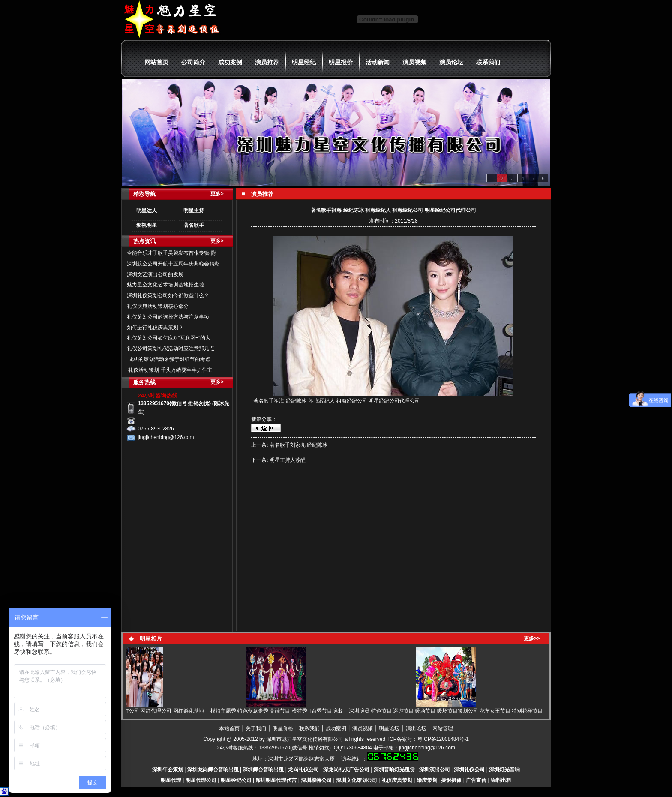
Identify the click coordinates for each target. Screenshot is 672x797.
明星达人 (147, 211)
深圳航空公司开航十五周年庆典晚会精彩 (173, 264)
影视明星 (147, 225)
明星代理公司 (201, 780)
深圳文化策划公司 (357, 780)
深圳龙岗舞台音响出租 (213, 770)
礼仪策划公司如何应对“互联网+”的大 (169, 338)
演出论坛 (416, 728)
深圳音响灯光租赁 (394, 770)
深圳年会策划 (168, 770)
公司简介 (193, 62)
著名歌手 (194, 225)
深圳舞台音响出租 (263, 770)
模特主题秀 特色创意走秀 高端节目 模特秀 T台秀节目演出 (279, 711)
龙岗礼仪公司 (303, 770)
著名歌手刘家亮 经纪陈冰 (298, 445)
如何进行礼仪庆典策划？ (155, 328)
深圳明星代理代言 (276, 780)
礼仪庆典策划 (397, 780)
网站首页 (156, 62)
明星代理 (171, 780)
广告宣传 (476, 780)
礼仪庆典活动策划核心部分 (158, 306)
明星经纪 (304, 62)
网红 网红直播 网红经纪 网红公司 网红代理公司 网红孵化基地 (136, 711)
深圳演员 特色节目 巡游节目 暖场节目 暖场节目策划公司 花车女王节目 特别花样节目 (448, 711)
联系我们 (488, 62)
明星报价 (341, 62)
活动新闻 (378, 62)
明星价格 (283, 728)
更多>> (532, 638)
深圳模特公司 (316, 780)
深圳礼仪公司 (469, 770)
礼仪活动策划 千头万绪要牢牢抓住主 (169, 370)
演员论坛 (451, 62)
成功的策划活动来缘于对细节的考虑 (169, 359)
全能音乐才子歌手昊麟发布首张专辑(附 (171, 253)
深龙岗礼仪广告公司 (346, 770)
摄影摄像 (451, 780)
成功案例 (230, 62)
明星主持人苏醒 (288, 460)
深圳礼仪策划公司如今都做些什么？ (168, 295)
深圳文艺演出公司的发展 (155, 274)
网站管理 (443, 728)
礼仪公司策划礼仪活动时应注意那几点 (171, 349)
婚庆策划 (427, 780)
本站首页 (229, 728)
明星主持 (194, 211)
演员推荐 (267, 62)
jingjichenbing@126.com (427, 748)
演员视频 (414, 62)
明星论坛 (389, 728)
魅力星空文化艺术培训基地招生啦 (165, 285)
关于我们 (256, 728)
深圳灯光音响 (504, 770)
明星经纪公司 (236, 780)
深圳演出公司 (435, 770)
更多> (217, 194)
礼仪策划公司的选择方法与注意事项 (168, 317)
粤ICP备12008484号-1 (443, 739)
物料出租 (501, 780)
